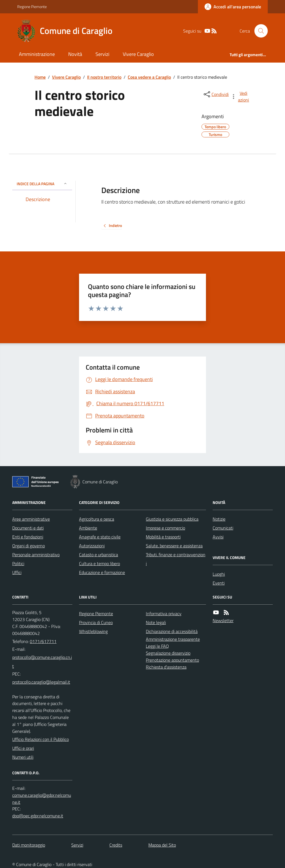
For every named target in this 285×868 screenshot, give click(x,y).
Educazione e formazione (102, 572)
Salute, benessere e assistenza (174, 546)
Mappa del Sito (162, 845)
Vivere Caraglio (138, 54)
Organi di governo (29, 546)
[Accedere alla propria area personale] (233, 7)
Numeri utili (23, 757)
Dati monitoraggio (29, 845)
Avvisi (218, 537)
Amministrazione (37, 54)
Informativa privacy (164, 614)
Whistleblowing (93, 631)
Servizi (102, 54)
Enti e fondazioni (28, 537)
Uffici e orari (23, 748)
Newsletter (223, 620)
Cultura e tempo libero (99, 563)
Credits (116, 845)
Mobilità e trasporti (163, 537)
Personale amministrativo (36, 555)
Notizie (219, 519)
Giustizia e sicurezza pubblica (172, 519)
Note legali (156, 622)
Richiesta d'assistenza (166, 667)
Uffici (17, 572)
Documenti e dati (28, 528)
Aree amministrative (31, 519)
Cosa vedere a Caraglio (149, 77)
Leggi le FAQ (157, 646)
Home (40, 77)
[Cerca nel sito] (259, 31)
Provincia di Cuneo (96, 622)
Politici (18, 563)
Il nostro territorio (104, 77)
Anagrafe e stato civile (100, 537)
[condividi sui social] (216, 94)
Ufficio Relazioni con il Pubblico (40, 739)
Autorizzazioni (92, 546)
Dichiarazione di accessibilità (172, 631)
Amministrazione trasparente (173, 639)
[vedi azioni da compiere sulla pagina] (240, 97)
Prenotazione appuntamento (172, 660)
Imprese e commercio (165, 528)
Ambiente (88, 528)
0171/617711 (43, 641)
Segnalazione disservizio (168, 653)
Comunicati (223, 528)
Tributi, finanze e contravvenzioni (176, 559)
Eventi (219, 583)
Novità (75, 54)
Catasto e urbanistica (99, 555)
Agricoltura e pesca (97, 519)
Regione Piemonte (32, 7)
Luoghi (219, 574)
